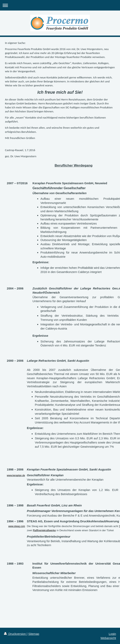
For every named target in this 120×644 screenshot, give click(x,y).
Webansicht (108, 638)
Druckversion (15, 634)
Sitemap (34, 634)
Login (112, 634)
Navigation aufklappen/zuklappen (60, 5)
